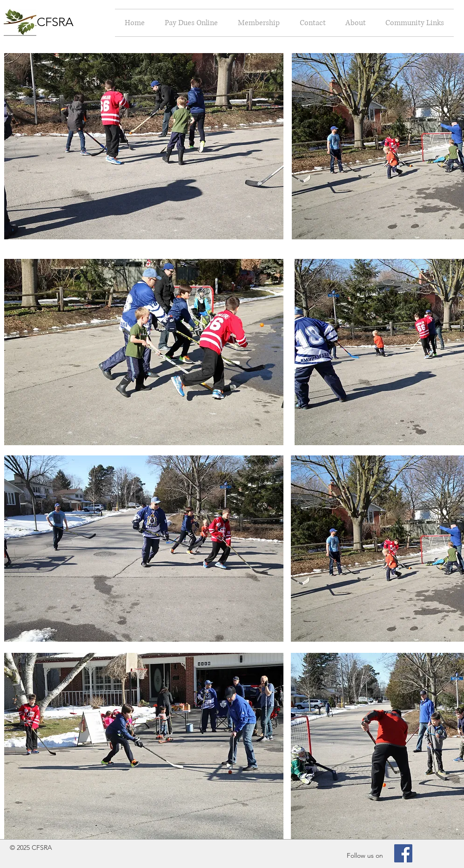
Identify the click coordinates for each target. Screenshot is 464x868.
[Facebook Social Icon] (403, 853)
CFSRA (55, 22)
